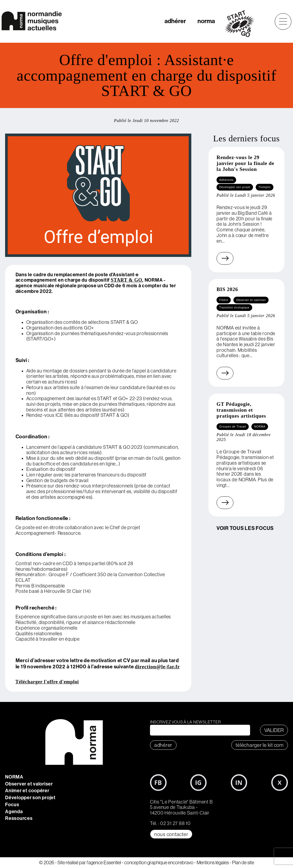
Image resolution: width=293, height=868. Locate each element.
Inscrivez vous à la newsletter (186, 722)
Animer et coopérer (27, 791)
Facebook (158, 783)
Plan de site (243, 863)
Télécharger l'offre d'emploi (47, 682)
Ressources (19, 818)
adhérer (175, 21)
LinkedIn (239, 783)
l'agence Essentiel (104, 863)
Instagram (199, 783)
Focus (12, 805)
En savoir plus (218, 258)
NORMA (14, 777)
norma (206, 21)
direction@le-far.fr (157, 667)
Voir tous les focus (245, 528)
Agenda (14, 812)
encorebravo (181, 863)
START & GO (127, 280)
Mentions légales (213, 863)
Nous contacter (171, 834)
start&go (242, 24)
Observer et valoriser (29, 784)
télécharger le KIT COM (260, 745)
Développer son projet (30, 798)
